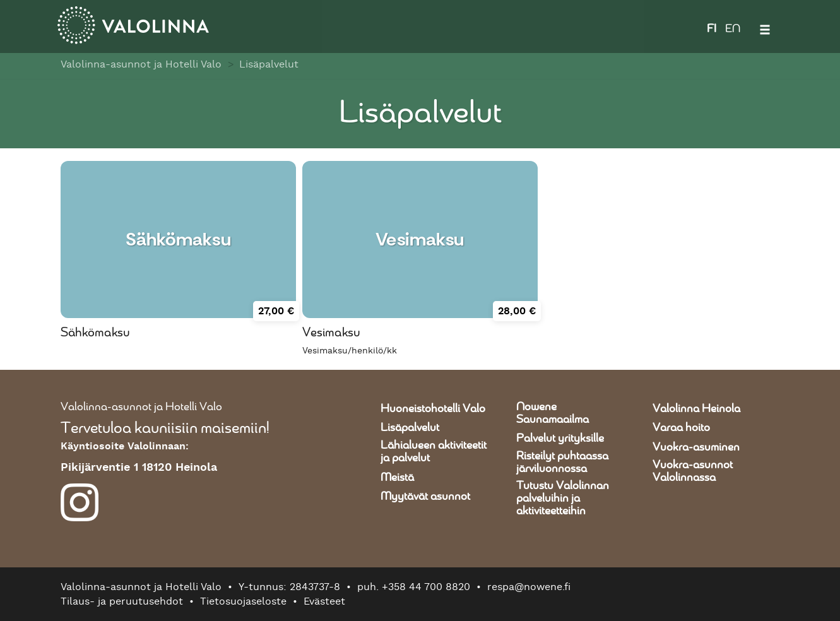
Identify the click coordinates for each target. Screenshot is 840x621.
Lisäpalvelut (269, 64)
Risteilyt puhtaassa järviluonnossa (562, 463)
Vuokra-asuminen (696, 447)
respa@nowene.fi (529, 587)
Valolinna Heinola (696, 409)
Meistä (397, 478)
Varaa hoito (681, 428)
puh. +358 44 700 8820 (414, 587)
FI (712, 29)
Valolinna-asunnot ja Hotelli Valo (141, 64)
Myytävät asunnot (425, 497)
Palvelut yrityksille (560, 439)
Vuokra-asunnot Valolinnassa (693, 471)
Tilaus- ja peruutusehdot (122, 601)
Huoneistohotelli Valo (433, 409)
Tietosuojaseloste (243, 601)
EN (733, 29)
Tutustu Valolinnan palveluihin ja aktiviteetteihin (563, 499)
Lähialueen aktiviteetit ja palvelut (434, 452)
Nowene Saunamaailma (553, 413)
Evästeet (324, 601)
